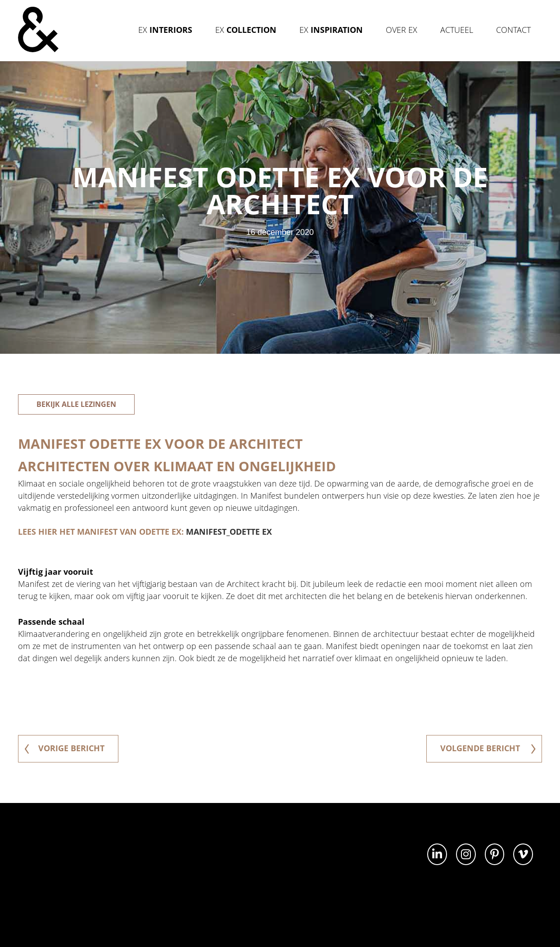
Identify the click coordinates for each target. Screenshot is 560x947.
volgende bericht (488, 748)
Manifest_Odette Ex (229, 532)
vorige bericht (64, 748)
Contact (513, 30)
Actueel (457, 30)
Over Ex (402, 30)
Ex (165, 30)
